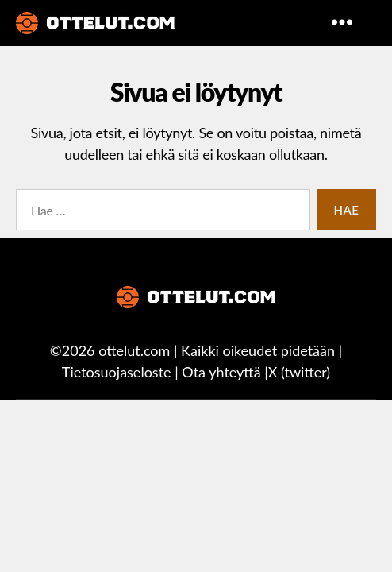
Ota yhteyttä (221, 372)
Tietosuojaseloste (117, 372)
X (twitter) (299, 372)
